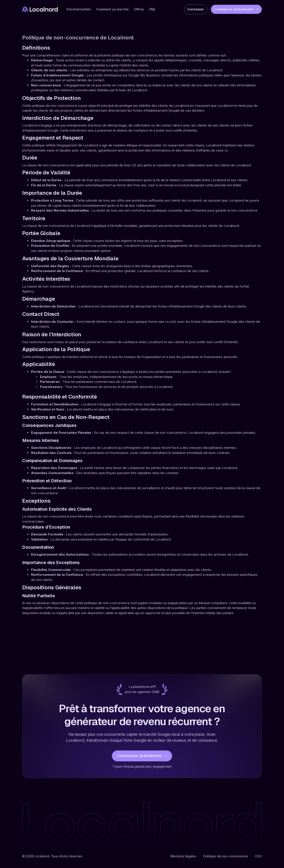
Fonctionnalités (79, 9)
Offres (139, 9)
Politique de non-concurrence (226, 856)
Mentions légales (183, 856)
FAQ (152, 9)
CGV (258, 856)
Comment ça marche (112, 9)
